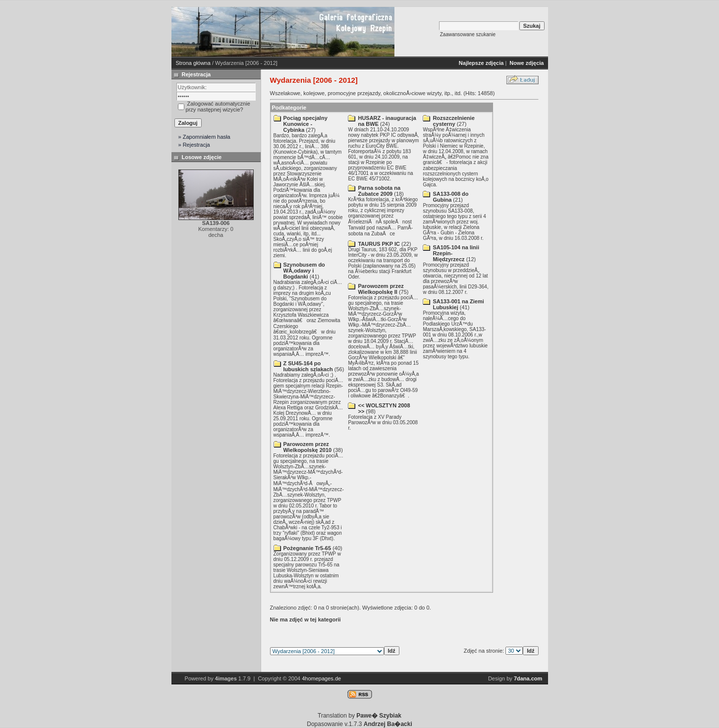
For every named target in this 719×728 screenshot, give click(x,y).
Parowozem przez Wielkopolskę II (381, 289)
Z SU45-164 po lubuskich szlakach (308, 366)
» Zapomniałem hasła (204, 137)
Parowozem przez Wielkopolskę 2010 (308, 447)
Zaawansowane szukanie (468, 34)
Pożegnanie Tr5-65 (307, 548)
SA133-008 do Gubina (450, 197)
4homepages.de (321, 678)
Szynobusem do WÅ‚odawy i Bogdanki (304, 271)
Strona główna (193, 63)
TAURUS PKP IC (379, 244)
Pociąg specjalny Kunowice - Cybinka (305, 124)
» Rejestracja (194, 145)
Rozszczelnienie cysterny (453, 121)
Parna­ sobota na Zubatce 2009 (379, 191)
